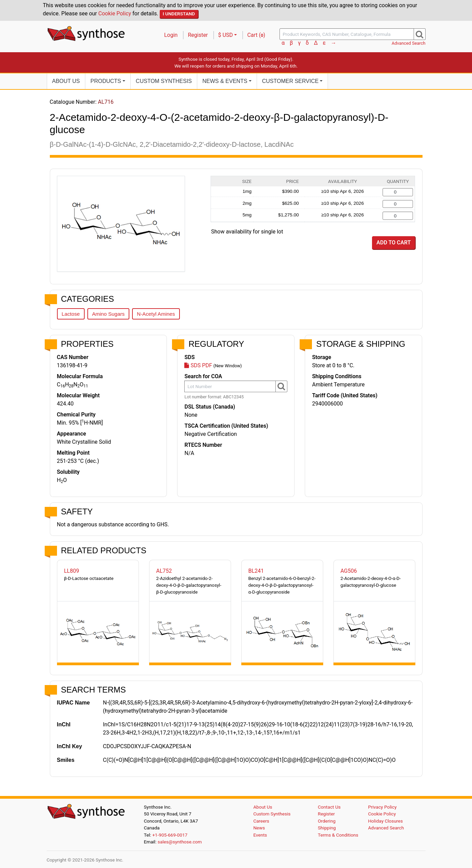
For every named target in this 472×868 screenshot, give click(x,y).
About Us (66, 81)
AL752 (164, 571)
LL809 (72, 571)
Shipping (327, 828)
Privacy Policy (382, 807)
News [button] (225, 81)
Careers (261, 821)
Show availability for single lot (247, 232)
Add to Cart (394, 243)
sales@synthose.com (180, 842)
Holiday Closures (385, 821)
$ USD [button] (225, 35)
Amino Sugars (108, 314)
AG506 (349, 571)
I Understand (179, 14)
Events (260, 835)
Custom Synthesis (164, 81)
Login (171, 35)
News (259, 828)
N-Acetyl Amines (156, 314)
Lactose (71, 314)
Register (198, 35)
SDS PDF (198, 365)
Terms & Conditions (338, 835)
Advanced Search (409, 43)
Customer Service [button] (290, 81)
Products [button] (106, 81)
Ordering (327, 821)
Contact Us (329, 807)
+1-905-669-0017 (170, 835)
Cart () (256, 35)
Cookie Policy (115, 13)
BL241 (256, 571)
